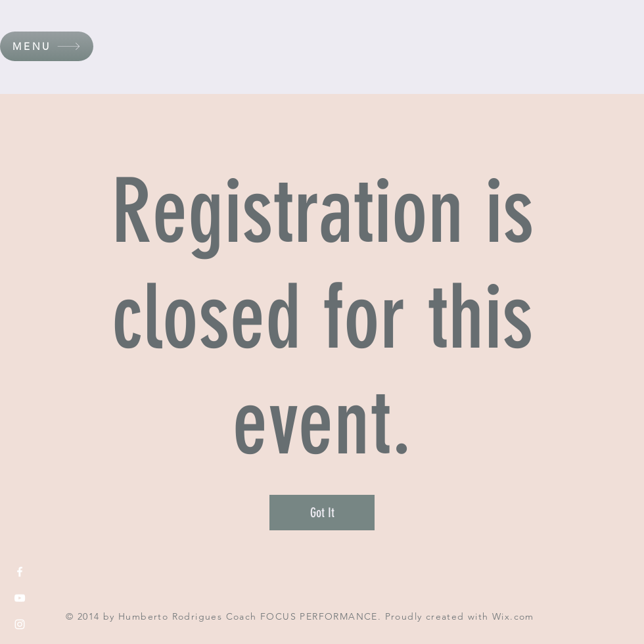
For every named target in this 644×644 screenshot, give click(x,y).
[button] (47, 46)
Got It (322, 513)
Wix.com (513, 616)
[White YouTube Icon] (20, 598)
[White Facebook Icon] (20, 572)
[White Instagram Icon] (20, 624)
